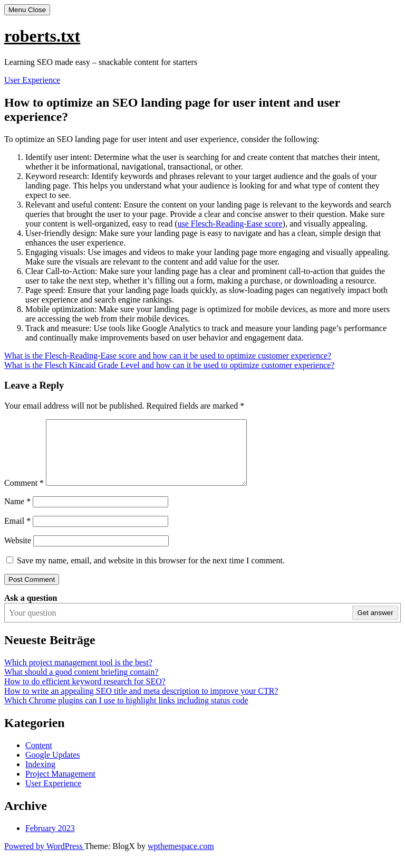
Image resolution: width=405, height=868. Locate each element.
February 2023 (50, 841)
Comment (24, 496)
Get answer (375, 625)
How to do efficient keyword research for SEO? (85, 694)
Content (39, 758)
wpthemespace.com (181, 859)
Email (17, 534)
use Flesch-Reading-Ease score (230, 224)
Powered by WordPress (44, 859)
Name (17, 514)
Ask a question (31, 611)
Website (18, 553)
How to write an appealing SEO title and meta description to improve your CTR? (141, 704)
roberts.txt (42, 36)
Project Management (60, 786)
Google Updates (53, 767)
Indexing (40, 777)
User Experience (32, 80)
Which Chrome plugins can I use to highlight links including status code (126, 713)
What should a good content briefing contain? (81, 685)
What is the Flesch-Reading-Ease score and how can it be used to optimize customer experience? (168, 356)
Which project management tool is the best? (78, 675)
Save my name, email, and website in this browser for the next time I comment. (151, 573)
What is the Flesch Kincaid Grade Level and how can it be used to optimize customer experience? (169, 365)
